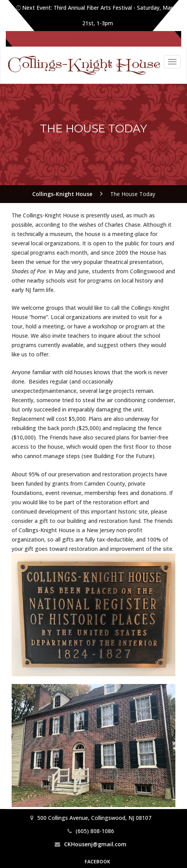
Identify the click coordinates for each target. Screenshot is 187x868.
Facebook (97, 862)
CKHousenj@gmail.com (95, 844)
